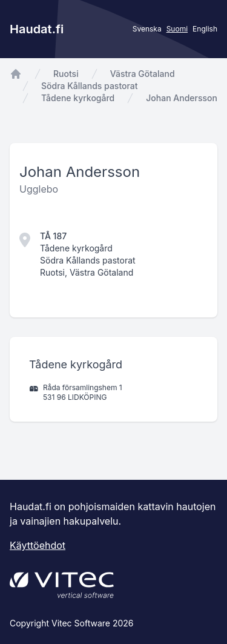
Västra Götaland (143, 74)
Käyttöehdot (38, 545)
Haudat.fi (37, 29)
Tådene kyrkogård (78, 98)
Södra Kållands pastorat (90, 86)
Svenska (147, 29)
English (205, 29)
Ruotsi (66, 74)
